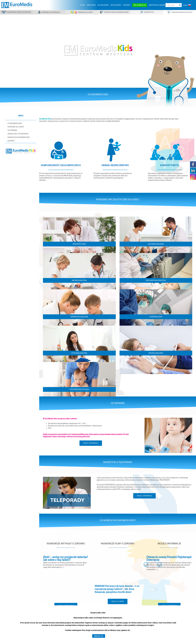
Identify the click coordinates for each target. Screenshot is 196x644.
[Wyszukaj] (172, 5)
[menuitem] (83, 5)
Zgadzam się (99, 636)
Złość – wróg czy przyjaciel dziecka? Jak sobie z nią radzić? (65, 559)
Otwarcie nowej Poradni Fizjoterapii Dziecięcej (169, 559)
